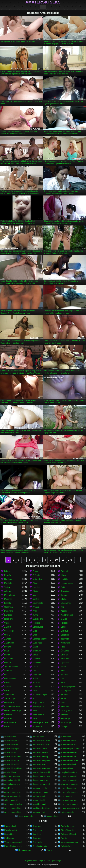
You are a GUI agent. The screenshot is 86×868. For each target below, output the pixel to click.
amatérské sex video (70, 740)
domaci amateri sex (41, 776)
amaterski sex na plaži (70, 756)
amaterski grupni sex (13, 748)
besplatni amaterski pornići (70, 772)
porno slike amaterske (70, 792)
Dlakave (64, 631)
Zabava (8, 627)
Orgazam (8, 718)
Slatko (64, 627)
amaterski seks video (42, 752)
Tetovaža (65, 639)
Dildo (35, 631)
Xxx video (37, 834)
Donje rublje (38, 627)
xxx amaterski (53, 816)
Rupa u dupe (38, 703)
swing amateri (39, 812)
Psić (63, 587)
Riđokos (36, 623)
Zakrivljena (9, 643)
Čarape (64, 595)
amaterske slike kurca (13, 744)
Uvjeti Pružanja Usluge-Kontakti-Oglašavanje (43, 861)
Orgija (7, 635)
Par (62, 679)
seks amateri (67, 796)
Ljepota (8, 603)
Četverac (65, 651)
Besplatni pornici (40, 846)
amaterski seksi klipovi (70, 752)
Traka (35, 667)
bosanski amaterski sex (13, 776)
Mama (35, 595)
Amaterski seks (43, 2)
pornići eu (9, 788)
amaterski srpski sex (13, 768)
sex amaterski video (13, 804)
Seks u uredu (39, 714)
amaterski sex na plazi (13, 760)
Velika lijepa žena (40, 722)
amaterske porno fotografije (13, 740)
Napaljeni (8, 619)
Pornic (64, 838)
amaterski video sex (41, 768)
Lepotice (36, 587)
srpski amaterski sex (70, 808)
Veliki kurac (9, 631)
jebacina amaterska (69, 784)
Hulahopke (9, 703)
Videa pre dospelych (13, 842)
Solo (63, 671)
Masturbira (37, 675)
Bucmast (65, 707)
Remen (8, 663)
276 (70, 560)
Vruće (7, 623)
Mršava (8, 647)
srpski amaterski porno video (42, 808)
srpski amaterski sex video (13, 812)
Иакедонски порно (69, 842)
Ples (63, 647)
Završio (8, 639)
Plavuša (8, 575)
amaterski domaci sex (70, 744)
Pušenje (36, 575)
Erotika (7, 683)
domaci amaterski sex (13, 780)
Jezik (63, 703)
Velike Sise (38, 579)
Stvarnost (65, 659)
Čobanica (9, 607)
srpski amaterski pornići (13, 808)
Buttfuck (64, 571)
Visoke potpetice (68, 687)
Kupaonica (37, 726)
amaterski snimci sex (42, 764)
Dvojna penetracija (12, 710)
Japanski (65, 635)
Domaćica (37, 687)
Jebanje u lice (67, 691)
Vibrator (8, 687)
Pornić (50, 850)
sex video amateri (40, 804)
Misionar (8, 599)
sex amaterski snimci (70, 800)
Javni (35, 710)
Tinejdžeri (65, 591)
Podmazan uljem (40, 695)
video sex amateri (26, 816)
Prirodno (65, 623)
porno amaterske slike (42, 788)
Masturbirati (9, 595)
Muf (63, 607)
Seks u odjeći (10, 699)
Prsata (36, 571)
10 (56, 560)
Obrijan (36, 591)
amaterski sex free (12, 756)
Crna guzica (66, 710)
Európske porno (68, 826)
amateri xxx (66, 737)
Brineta (7, 571)
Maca (63, 575)
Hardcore (8, 579)
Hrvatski (64, 675)
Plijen (35, 583)
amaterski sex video (70, 760)
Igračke (36, 599)
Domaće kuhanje (40, 639)
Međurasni (66, 643)
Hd (34, 699)
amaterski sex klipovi (42, 756)
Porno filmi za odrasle (13, 846)
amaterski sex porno (42, 760)
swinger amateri (68, 812)
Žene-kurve (9, 695)
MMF (7, 691)
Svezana (37, 683)
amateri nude (10, 737)
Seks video (38, 830)
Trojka (7, 587)
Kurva (35, 615)
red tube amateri (40, 796)
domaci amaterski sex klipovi (42, 780)
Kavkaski (8, 615)
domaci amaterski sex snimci (70, 780)
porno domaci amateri (70, 788)
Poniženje (65, 718)
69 (5, 675)
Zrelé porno (9, 838)
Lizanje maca (67, 583)
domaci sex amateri (41, 784)
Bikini (63, 699)
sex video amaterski (70, 804)
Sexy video (9, 834)
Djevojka (65, 663)
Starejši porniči (67, 830)
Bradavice (37, 651)
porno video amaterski (13, 796)
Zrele (63, 683)
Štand (35, 647)
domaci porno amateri (13, 784)
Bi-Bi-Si (64, 655)
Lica (34, 671)
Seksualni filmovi (68, 834)
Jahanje (8, 591)
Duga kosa (37, 643)
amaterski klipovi (40, 748)
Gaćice (64, 619)
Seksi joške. (66, 846)
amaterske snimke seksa (42, 744)
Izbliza (35, 655)
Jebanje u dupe (11, 667)
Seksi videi (37, 842)
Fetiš (35, 718)
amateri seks (38, 737)
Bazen (7, 726)
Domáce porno (25, 850)
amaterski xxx (67, 768)
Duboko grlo (38, 619)
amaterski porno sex (70, 748)
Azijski (64, 611)
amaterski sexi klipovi (13, 764)
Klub (35, 691)
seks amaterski (11, 800)
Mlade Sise (9, 583)
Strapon (64, 695)
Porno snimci (10, 826)
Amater (36, 607)
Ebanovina (37, 663)
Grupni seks (38, 603)
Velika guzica (38, 707)
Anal (35, 611)
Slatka (64, 599)
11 (63, 560)
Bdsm (35, 679)
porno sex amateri (41, 792)
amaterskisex (10, 772)
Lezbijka (65, 579)
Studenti (8, 671)
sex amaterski (39, 800)
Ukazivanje (66, 603)
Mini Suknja (66, 722)
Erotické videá (10, 830)
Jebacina (37, 826)
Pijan (7, 651)
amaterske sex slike (41, 740)
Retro (63, 667)
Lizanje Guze (10, 679)
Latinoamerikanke (12, 707)
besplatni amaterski (41, 772)
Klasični (64, 714)
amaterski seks (11, 752)
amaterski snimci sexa (70, 764)
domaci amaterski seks (70, 776)
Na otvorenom (67, 615)
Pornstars (9, 611)
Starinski (36, 659)
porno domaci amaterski (13, 792)
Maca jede (9, 659)
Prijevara (8, 714)
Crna (35, 635)
